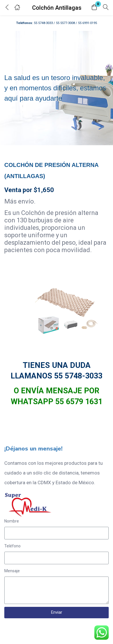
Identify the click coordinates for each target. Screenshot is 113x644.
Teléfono (12, 546)
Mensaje (12, 571)
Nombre (12, 521)
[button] (94, 8)
